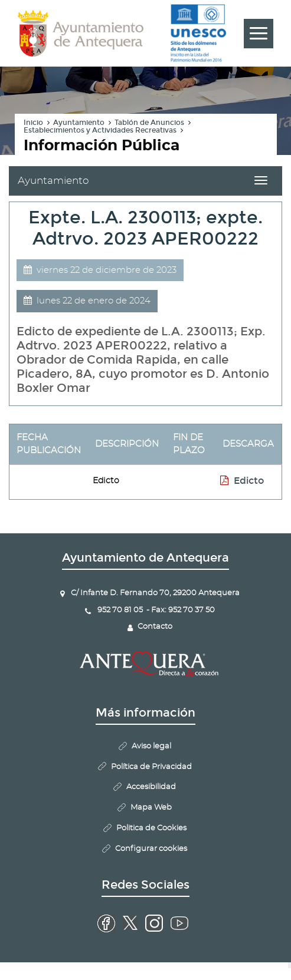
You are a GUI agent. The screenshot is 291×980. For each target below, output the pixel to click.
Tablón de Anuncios (149, 123)
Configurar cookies (151, 849)
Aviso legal (151, 746)
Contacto (155, 627)
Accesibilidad (151, 787)
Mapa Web (151, 808)
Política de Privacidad (151, 767)
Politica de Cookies (151, 828)
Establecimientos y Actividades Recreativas (100, 130)
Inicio (33, 123)
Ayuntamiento (79, 123)
